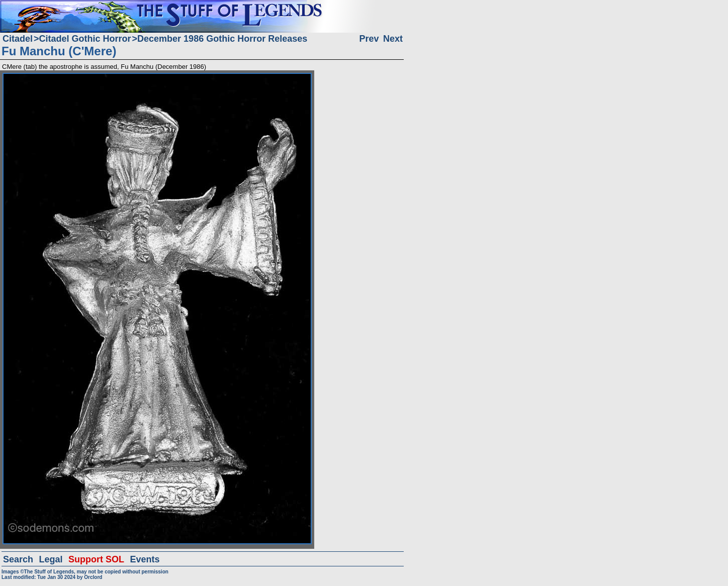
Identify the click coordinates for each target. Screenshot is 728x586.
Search (18, 559)
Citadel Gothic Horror (85, 39)
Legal (51, 559)
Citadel (18, 39)
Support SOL (96, 559)
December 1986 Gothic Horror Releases (222, 39)
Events (145, 559)
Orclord (93, 577)
